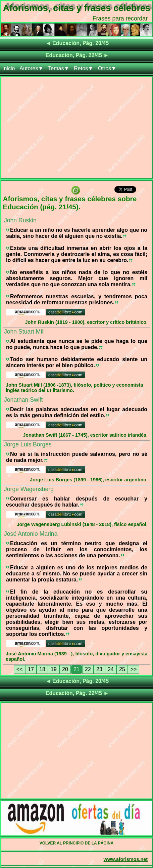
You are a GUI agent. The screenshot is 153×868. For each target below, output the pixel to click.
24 (111, 669)
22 (88, 669)
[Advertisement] (76, 129)
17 (31, 669)
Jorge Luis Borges (28, 444)
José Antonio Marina (31, 534)
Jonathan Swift (23, 400)
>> (134, 669)
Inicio (9, 68)
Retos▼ (84, 68)
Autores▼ (31, 68)
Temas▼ (59, 68)
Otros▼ (107, 68)
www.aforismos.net (126, 859)
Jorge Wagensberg (29, 489)
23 (99, 669)
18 (42, 669)
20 (65, 669)
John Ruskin (20, 220)
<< (20, 669)
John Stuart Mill (24, 332)
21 (76, 669)
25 (122, 669)
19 (54, 669)
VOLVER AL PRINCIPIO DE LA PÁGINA (77, 843)
